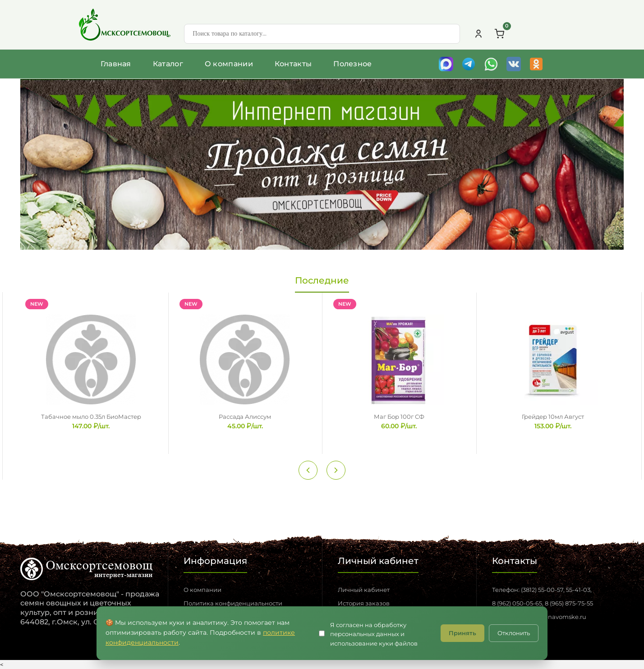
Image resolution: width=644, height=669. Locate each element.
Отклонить (514, 633)
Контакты (293, 64)
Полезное (352, 64)
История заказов (364, 603)
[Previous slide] (308, 470)
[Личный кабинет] (478, 34)
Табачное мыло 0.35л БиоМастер (91, 417)
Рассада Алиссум (245, 417)
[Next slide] (336, 470)
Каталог (168, 64)
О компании (229, 64)
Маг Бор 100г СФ (399, 417)
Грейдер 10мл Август (553, 417)
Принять (462, 633)
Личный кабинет (364, 590)
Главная (116, 64)
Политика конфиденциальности (233, 603)
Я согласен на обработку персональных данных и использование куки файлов (374, 634)
